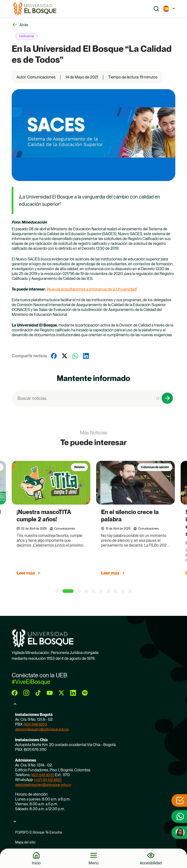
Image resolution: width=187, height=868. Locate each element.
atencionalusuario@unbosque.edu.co (42, 729)
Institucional (27, 36)
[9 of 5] (123, 591)
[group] (57, 520)
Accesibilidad (151, 863)
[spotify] (85, 693)
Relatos (79, 467)
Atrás (24, 25)
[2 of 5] (68, 591)
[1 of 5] (57, 591)
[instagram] (26, 693)
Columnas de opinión (155, 467)
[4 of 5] (86, 591)
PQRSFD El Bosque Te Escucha (38, 832)
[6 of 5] (101, 591)
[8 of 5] (116, 591)
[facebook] (15, 693)
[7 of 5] (108, 591)
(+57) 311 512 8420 (48, 780)
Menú (94, 863)
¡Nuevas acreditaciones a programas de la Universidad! (92, 289)
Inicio (36, 863)
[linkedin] (73, 693)
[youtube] (50, 693)
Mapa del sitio (25, 842)
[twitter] (61, 693)
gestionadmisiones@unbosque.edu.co (43, 785)
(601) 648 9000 (35, 724)
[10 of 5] (130, 591)
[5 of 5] (94, 591)
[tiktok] (38, 693)
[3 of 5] (79, 591)
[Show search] (156, 9)
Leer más (26, 573)
